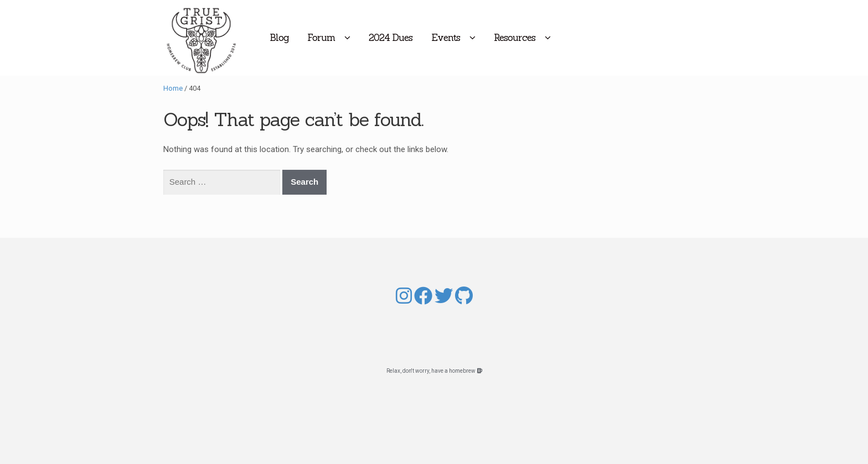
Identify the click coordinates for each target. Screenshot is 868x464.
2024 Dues (436, 38)
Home (173, 88)
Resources (560, 38)
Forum (367, 38)
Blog (325, 38)
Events (492, 38)
